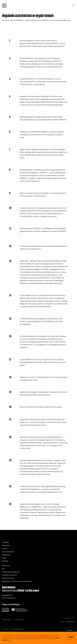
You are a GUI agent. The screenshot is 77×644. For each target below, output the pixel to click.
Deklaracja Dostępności (11, 572)
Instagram (19, 620)
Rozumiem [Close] (71, 637)
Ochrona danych (8, 578)
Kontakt (5, 561)
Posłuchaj (6, 542)
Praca (4, 558)
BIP (3, 569)
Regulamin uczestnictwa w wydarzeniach (17, 581)
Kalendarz (6, 545)
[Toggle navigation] (73, 6)
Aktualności (6, 555)
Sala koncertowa (8, 552)
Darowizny (6, 566)
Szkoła (5, 549)
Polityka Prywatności (10, 575)
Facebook (6, 620)
